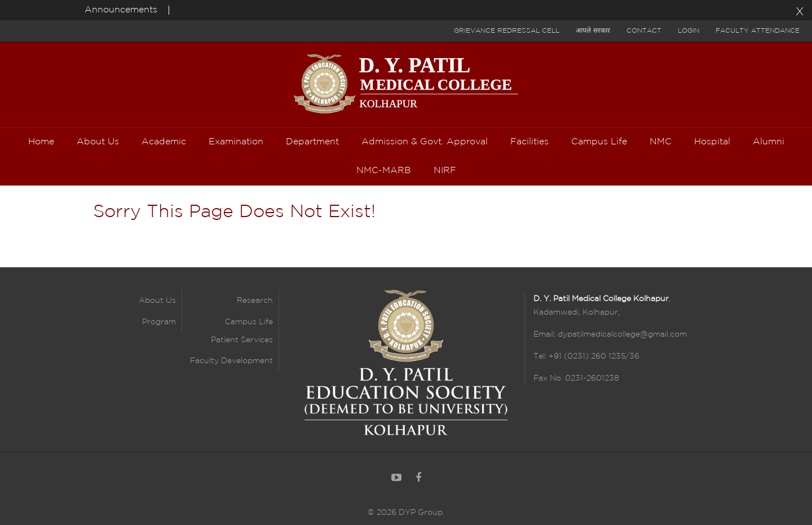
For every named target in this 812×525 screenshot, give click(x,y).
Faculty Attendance (758, 31)
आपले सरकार (593, 31)
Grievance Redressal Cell (507, 31)
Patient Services (242, 340)
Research (255, 301)
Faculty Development (231, 361)
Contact (644, 31)
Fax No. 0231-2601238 (576, 378)
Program (159, 322)
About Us (157, 301)
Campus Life (249, 322)
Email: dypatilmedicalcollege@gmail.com (610, 334)
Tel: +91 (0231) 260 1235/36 (586, 356)
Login (689, 31)
